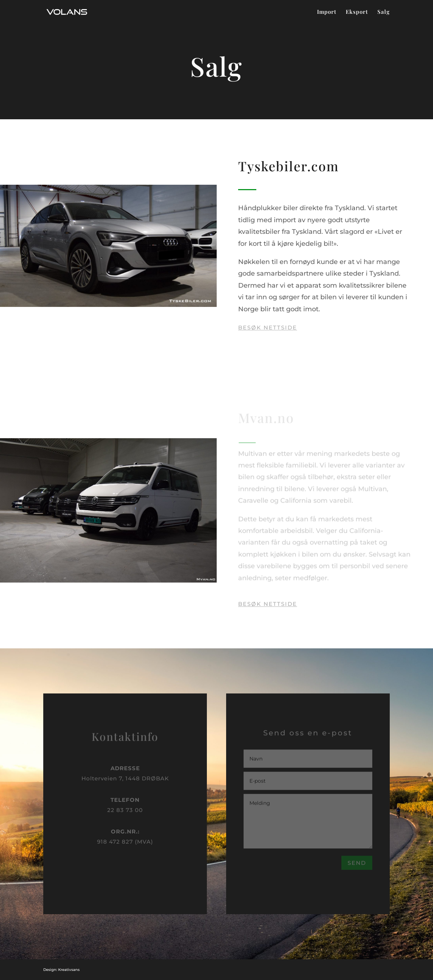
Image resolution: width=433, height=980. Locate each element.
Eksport (357, 12)
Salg (384, 12)
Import (327, 12)
